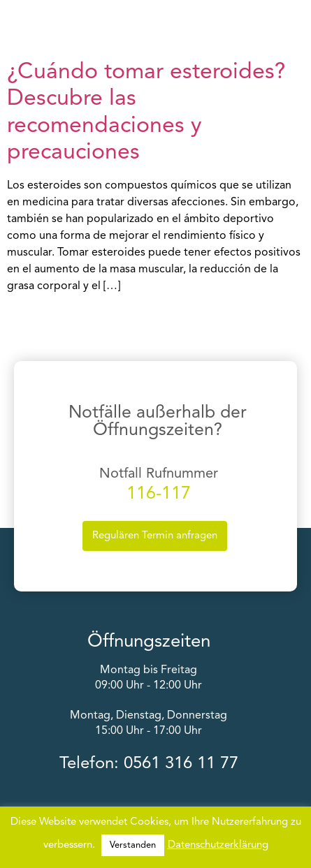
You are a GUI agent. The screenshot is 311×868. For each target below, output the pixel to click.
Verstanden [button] (133, 845)
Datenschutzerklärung (218, 845)
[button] (302, 23)
